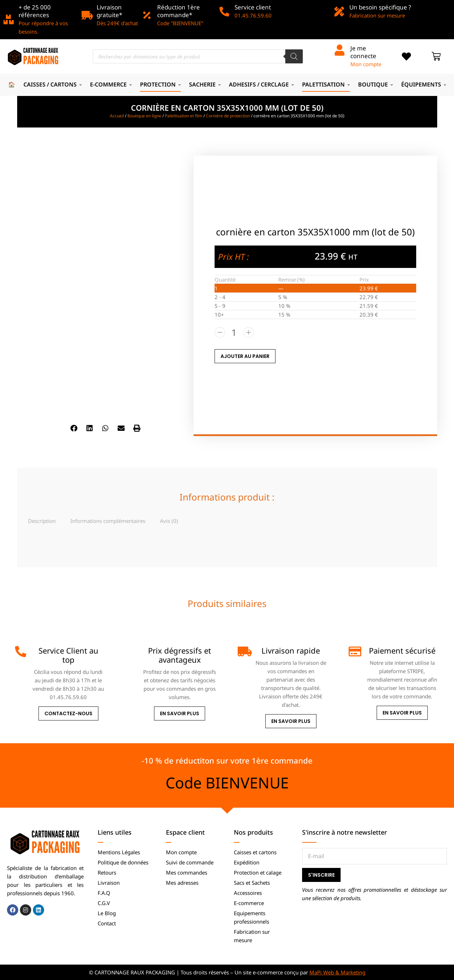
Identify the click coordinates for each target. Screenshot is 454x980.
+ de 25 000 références (35, 11)
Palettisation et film (184, 116)
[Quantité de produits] (234, 332)
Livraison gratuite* (109, 11)
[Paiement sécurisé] (354, 651)
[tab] (42, 521)
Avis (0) (169, 521)
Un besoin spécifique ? (380, 7)
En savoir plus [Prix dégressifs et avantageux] (180, 713)
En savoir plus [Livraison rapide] (291, 721)
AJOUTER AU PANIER (245, 356)
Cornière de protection (228, 116)
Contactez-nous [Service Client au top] (68, 713)
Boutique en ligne (144, 116)
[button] (74, 428)
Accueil (117, 116)
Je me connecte (363, 52)
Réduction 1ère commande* (179, 11)
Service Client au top (68, 655)
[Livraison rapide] (243, 651)
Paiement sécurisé (402, 650)
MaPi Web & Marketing (337, 972)
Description (42, 521)
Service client (253, 7)
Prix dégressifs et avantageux (180, 655)
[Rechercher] (294, 56)
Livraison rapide (291, 650)
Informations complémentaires (108, 521)
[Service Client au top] (21, 651)
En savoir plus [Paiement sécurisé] (402, 713)
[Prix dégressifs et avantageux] (132, 651)
